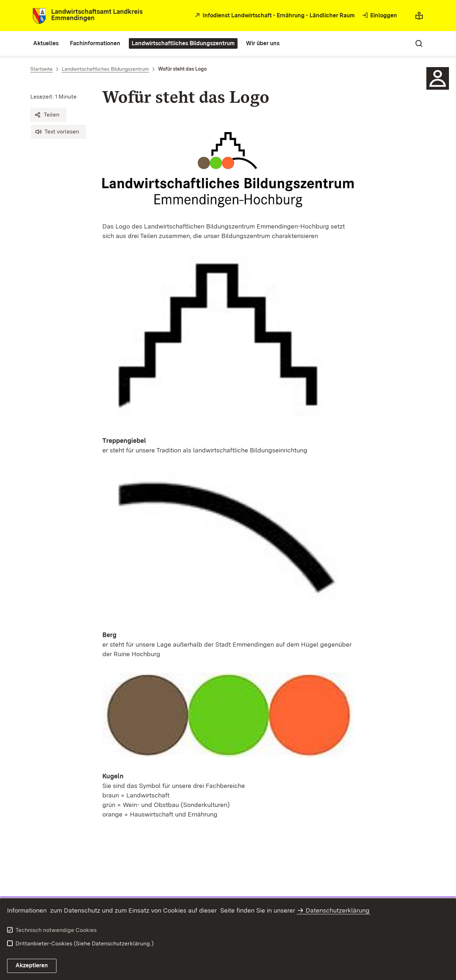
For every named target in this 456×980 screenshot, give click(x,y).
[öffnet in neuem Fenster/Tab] (274, 16)
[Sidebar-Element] (438, 78)
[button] (48, 115)
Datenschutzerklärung (338, 910)
